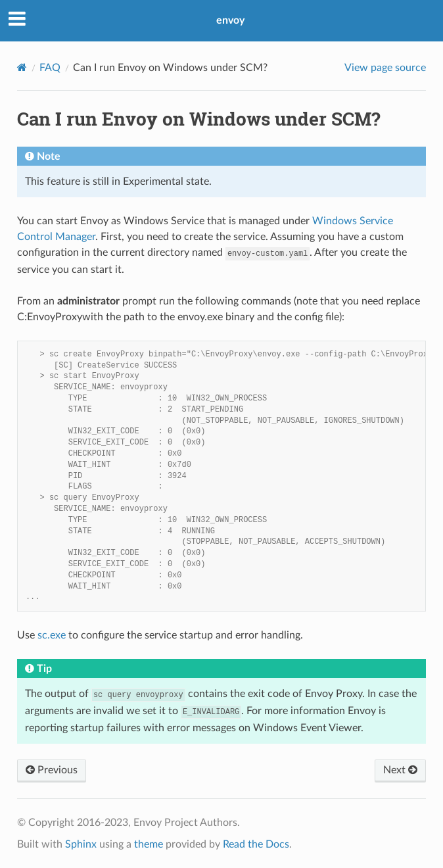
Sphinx (81, 844)
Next (400, 770)
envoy (230, 20)
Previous (52, 770)
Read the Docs (256, 844)
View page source (385, 68)
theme (149, 844)
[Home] (22, 67)
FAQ (50, 68)
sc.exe (52, 635)
